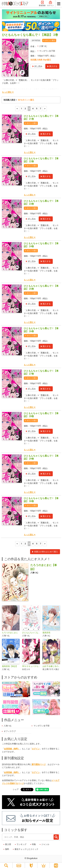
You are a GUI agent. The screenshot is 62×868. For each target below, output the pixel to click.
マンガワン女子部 (47, 48)
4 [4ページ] (33, 106)
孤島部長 (46, 630)
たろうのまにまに (10, 630)
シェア (16, 787)
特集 (34, 842)
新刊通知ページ (39, 762)
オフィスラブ (10, 729)
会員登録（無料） (12, 746)
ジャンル (45, 842)
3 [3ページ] (29, 106)
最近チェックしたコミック (26, 847)
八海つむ (43, 44)
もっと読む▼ (8, 90)
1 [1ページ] (22, 106)
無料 (7, 847)
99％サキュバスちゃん (31, 664)
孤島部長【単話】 (10, 664)
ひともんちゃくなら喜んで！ (31, 630)
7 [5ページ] (41, 106)
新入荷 (8, 842)
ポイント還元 (50, 38)
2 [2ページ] (25, 106)
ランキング (21, 842)
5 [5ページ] (37, 106)
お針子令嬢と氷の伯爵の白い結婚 (51, 664)
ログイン (36, 746)
